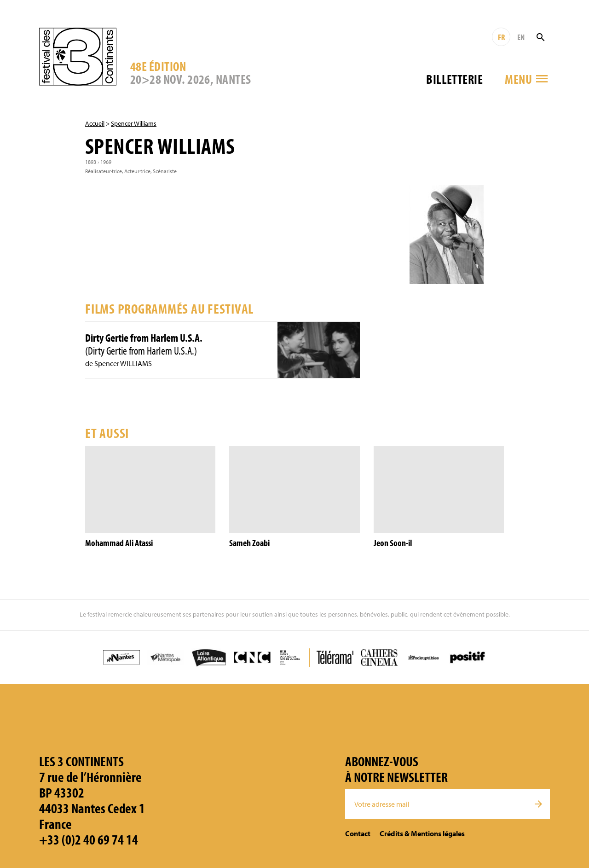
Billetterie (454, 79)
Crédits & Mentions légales (422, 833)
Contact (358, 833)
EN (521, 37)
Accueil (95, 123)
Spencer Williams (134, 123)
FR (501, 37)
